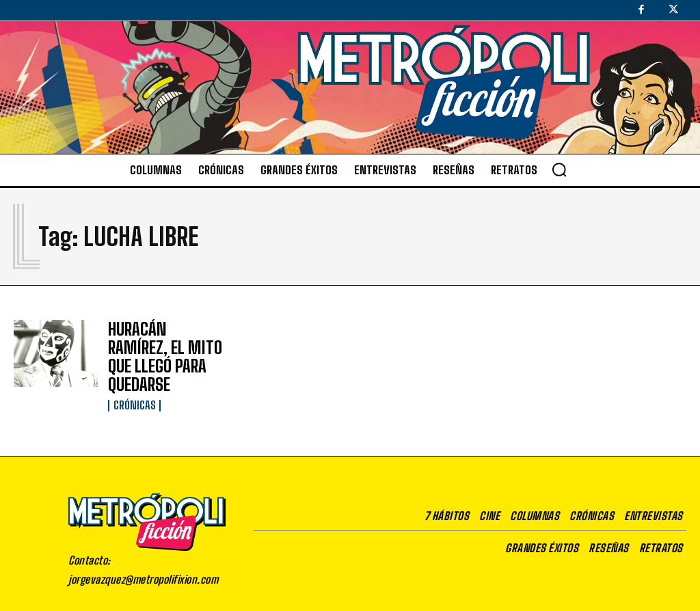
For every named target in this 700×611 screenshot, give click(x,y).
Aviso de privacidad (465, 601)
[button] (559, 169)
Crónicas (133, 379)
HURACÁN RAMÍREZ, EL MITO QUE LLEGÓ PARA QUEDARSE (165, 345)
